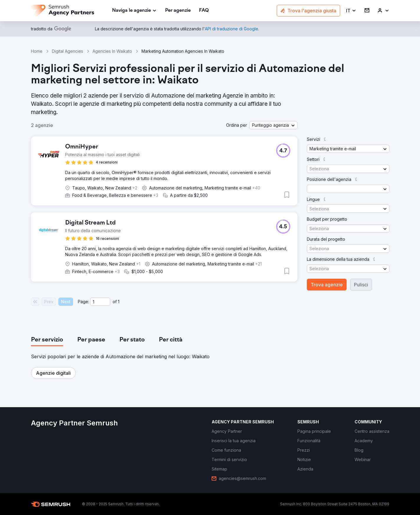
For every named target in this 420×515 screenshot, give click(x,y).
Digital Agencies (67, 51)
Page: (83, 302)
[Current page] (100, 302)
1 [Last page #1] (119, 302)
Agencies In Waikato (112, 51)
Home (37, 51)
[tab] (47, 340)
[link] (178, 11)
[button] (351, 11)
